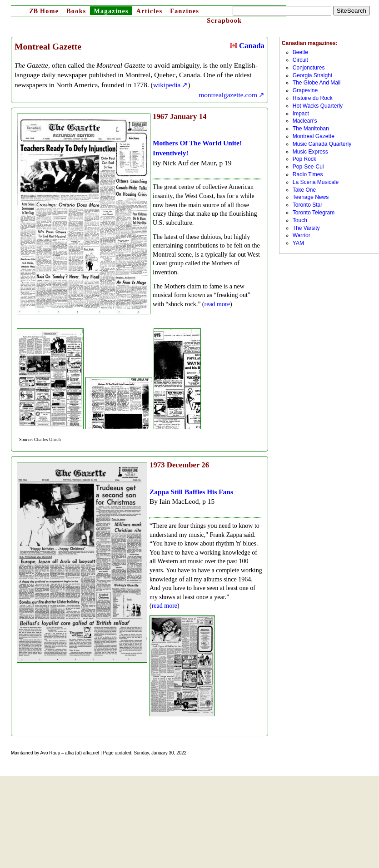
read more (217, 304)
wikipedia (167, 85)
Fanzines (185, 11)
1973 (157, 465)
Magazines (111, 11)
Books (76, 11)
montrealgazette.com (228, 95)
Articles (150, 11)
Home (44, 11)
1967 (160, 117)
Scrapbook (224, 21)
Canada (247, 46)
